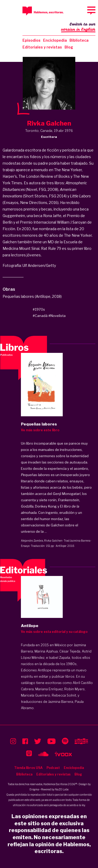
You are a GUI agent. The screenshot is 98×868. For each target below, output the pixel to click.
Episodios (31, 40)
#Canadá (40, 316)
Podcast (53, 768)
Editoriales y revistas (42, 47)
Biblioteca (79, 40)
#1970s (39, 309)
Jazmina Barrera (80, 541)
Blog (69, 47)
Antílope (61, 546)
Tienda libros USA (28, 768)
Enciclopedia (55, 40)
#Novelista (57, 316)
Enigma (34, 789)
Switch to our (78, 27)
